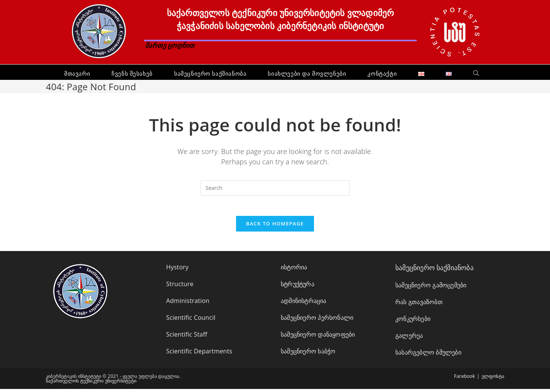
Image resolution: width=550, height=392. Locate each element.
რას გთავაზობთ (419, 305)
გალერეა (409, 339)
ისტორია (294, 270)
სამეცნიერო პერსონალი (317, 321)
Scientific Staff (187, 337)
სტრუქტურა (298, 287)
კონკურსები (413, 322)
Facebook (465, 379)
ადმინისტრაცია (304, 304)
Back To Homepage (275, 227)
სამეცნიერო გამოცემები (431, 288)
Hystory (177, 270)
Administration (188, 304)
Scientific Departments (199, 354)
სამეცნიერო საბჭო (308, 354)
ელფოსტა (493, 379)
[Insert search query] (275, 188)
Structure (180, 287)
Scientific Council (191, 321)
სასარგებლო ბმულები (428, 355)
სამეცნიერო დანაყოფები (318, 337)
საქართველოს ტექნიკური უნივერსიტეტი (91, 384)
